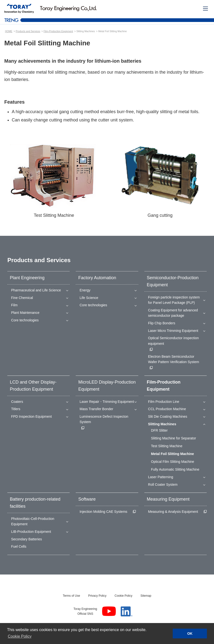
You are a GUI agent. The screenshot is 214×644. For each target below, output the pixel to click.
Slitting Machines (162, 424)
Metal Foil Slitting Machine (172, 454)
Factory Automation (97, 278)
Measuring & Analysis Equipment (173, 512)
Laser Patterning (161, 477)
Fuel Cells (19, 546)
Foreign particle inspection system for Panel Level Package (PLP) (174, 300)
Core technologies (25, 320)
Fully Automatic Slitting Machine (175, 469)
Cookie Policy (123, 596)
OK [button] (190, 634)
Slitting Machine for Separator (173, 438)
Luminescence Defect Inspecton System (104, 419)
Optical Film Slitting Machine (173, 462)
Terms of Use (71, 596)
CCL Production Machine (167, 409)
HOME (9, 31)
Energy (85, 290)
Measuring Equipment (168, 499)
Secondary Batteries (26, 539)
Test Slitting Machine (167, 446)
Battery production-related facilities (35, 503)
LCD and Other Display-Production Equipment (33, 386)
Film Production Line (164, 402)
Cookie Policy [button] (20, 636)
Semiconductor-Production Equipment (173, 281)
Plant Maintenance (25, 313)
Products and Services (28, 31)
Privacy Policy (97, 596)
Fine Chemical (22, 298)
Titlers (16, 409)
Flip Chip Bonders (162, 323)
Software (87, 499)
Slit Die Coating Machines (168, 416)
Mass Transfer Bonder (96, 409)
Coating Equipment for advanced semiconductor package (173, 313)
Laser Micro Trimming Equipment (173, 331)
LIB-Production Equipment (31, 532)
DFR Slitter (159, 430)
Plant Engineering (27, 278)
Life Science (89, 298)
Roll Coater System (163, 485)
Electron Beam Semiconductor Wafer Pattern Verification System (174, 359)
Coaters (17, 402)
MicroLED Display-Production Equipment (107, 386)
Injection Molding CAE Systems (103, 512)
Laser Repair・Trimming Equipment (107, 402)
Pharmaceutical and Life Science (36, 290)
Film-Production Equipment (58, 31)
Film (14, 305)
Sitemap (146, 596)
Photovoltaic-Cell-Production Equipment (33, 521)
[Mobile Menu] (205, 9)
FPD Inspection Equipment (31, 416)
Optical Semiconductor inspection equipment (173, 341)
